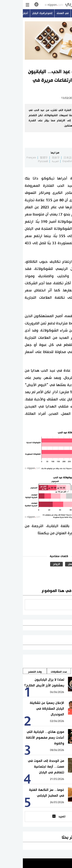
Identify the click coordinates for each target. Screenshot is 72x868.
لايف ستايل (61, 98)
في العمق (40, 13)
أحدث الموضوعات (60, 13)
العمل (48, 564)
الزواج (34, 564)
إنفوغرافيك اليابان (19, 13)
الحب (63, 564)
